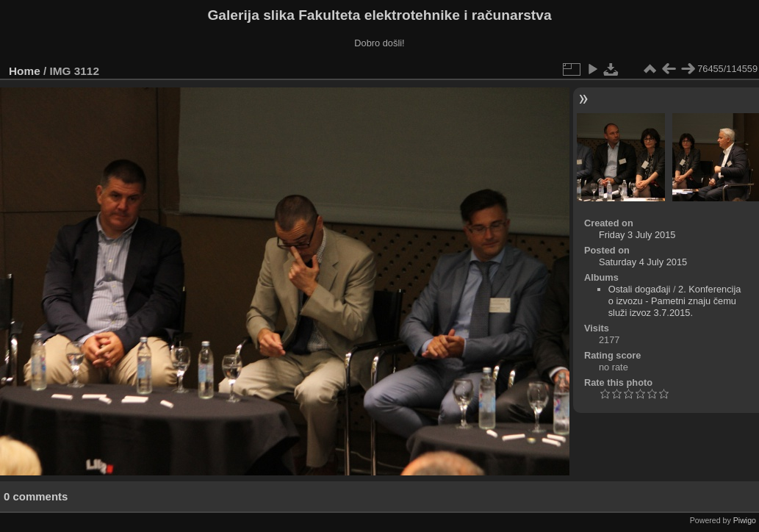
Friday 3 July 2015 (637, 235)
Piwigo (745, 520)
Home (25, 71)
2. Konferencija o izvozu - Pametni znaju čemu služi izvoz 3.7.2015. (675, 301)
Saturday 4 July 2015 (643, 262)
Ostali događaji (640, 289)
